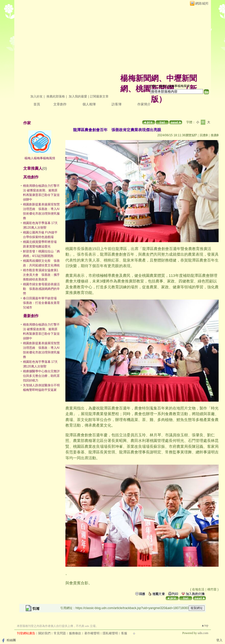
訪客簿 (117, 104)
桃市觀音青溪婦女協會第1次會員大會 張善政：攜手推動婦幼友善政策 (41, 275)
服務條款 (75, 633)
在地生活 (198, 589)
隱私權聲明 (110, 633)
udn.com (203, 633)
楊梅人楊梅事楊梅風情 (40, 158)
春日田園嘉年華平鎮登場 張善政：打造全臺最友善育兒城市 (41, 303)
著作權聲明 (92, 633)
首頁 (37, 104)
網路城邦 (202, 3)
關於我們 (44, 633)
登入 (219, 640)
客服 (124, 633)
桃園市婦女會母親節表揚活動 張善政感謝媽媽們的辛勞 (41, 289)
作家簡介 (144, 104)
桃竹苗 (212, 589)
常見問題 (60, 633)
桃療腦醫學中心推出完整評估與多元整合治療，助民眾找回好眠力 (41, 376)
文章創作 (60, 104)
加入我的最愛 (78, 96)
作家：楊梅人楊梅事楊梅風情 (170, 86)
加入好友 (37, 96)
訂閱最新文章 (99, 96)
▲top (205, 625)
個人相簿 (89, 104)
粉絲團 (11, 640)
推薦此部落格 (56, 96)
